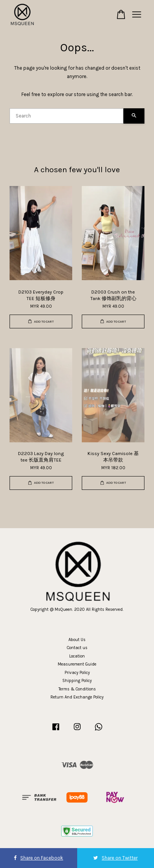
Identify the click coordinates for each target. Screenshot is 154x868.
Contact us (77, 648)
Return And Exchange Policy (77, 697)
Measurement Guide (77, 664)
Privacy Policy (77, 673)
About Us (77, 640)
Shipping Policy (77, 681)
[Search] (66, 116)
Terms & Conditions (77, 689)
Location (77, 656)
